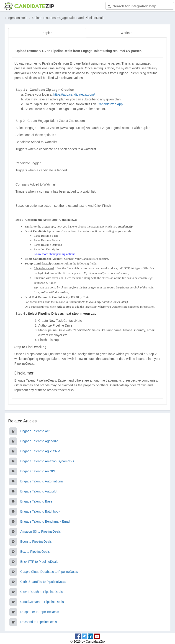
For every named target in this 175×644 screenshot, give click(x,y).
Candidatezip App (111, 104)
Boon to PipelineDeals (36, 541)
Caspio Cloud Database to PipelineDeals (49, 571)
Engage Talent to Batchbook (40, 511)
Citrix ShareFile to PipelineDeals (43, 581)
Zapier (47, 33)
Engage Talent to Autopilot (39, 491)
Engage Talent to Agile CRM (40, 451)
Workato (126, 33)
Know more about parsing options (54, 253)
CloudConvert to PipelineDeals (42, 601)
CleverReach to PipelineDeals (41, 591)
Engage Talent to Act (35, 431)
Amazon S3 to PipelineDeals (40, 531)
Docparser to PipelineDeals (40, 611)
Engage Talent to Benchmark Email (45, 521)
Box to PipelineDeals (35, 551)
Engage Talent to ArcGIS (38, 471)
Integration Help (16, 18)
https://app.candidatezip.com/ (74, 94)
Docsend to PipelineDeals (39, 621)
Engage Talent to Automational (42, 481)
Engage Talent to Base (36, 501)
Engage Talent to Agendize (39, 441)
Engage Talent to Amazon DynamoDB (47, 461)
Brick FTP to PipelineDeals (39, 561)
